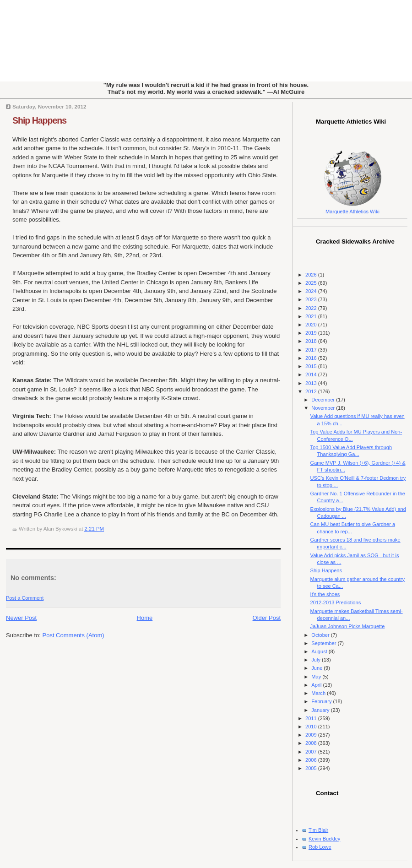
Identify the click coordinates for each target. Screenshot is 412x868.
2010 (312, 727)
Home (145, 618)
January (321, 710)
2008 (312, 743)
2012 (312, 391)
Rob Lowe (320, 847)
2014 (312, 374)
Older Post (267, 618)
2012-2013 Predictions (336, 602)
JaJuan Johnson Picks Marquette (348, 626)
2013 (312, 383)
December (324, 400)
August (320, 651)
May (317, 677)
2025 (312, 283)
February (322, 701)
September (324, 643)
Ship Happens (39, 120)
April (317, 685)
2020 (312, 325)
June (317, 668)
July (317, 660)
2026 (312, 275)
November (324, 408)
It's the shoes (325, 594)
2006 (312, 760)
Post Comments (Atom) (73, 635)
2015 (312, 366)
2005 (312, 768)
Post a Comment (25, 598)
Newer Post (21, 618)
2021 (312, 316)
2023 (312, 299)
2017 (312, 350)
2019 (312, 333)
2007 (312, 752)
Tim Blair (318, 830)
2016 (312, 358)
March (319, 693)
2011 (312, 718)
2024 (312, 291)
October (321, 635)
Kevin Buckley (324, 839)
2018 (312, 341)
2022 (312, 308)
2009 (312, 735)
